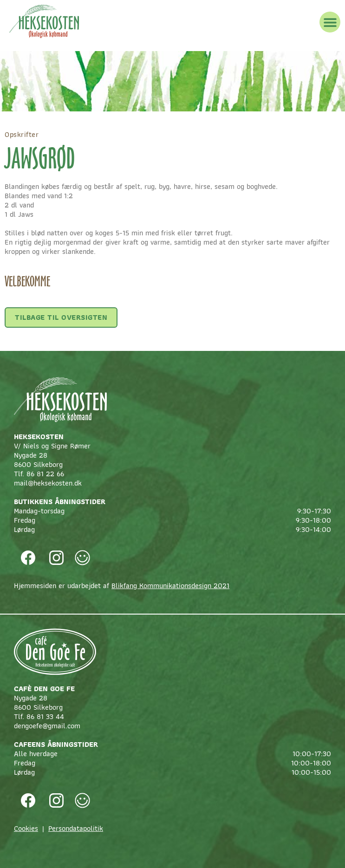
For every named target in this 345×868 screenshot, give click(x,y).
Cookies (26, 828)
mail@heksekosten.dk (48, 483)
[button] (330, 22)
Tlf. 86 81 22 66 (39, 474)
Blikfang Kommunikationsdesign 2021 (170, 586)
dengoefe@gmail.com (47, 726)
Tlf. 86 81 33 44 (39, 716)
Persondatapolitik (76, 828)
